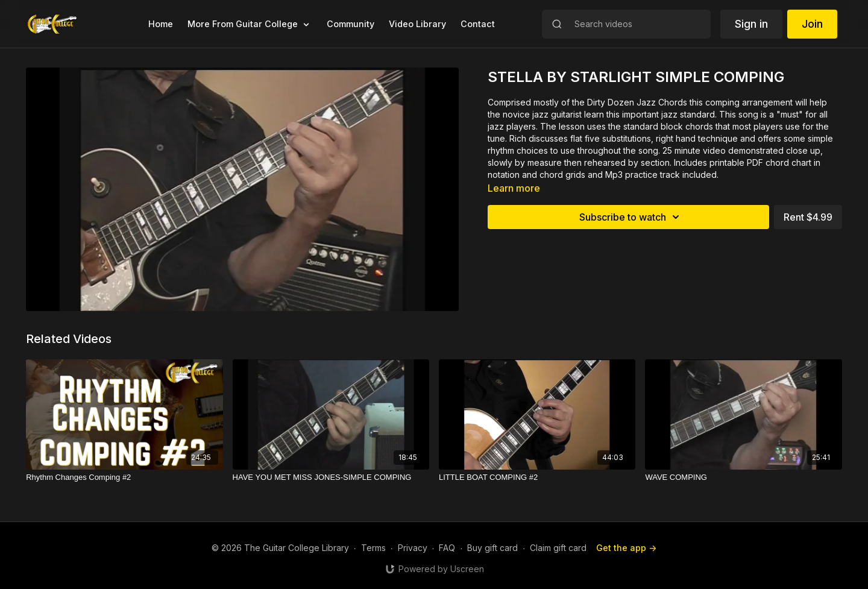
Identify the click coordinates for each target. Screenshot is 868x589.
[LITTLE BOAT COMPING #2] (537, 477)
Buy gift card (492, 548)
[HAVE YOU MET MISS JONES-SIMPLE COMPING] (331, 477)
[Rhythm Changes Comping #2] (124, 477)
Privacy (413, 548)
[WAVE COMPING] (743, 477)
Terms (373, 548)
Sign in (751, 24)
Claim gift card (558, 548)
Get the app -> (626, 548)
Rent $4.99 (808, 217)
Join (812, 24)
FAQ (447, 548)
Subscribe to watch (631, 217)
